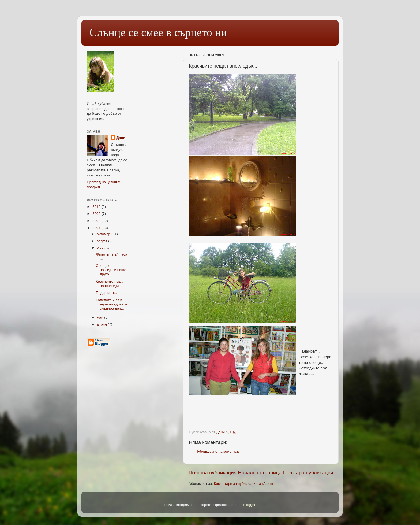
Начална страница (260, 473)
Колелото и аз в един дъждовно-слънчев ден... (111, 304)
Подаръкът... (106, 293)
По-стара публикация (308, 473)
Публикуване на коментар (217, 451)
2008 (97, 221)
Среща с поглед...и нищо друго (111, 270)
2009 (97, 214)
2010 (97, 207)
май (100, 317)
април (102, 324)
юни (101, 248)
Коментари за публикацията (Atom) (243, 484)
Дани (121, 138)
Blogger (249, 505)
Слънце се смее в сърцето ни (158, 32)
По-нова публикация (213, 473)
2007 (97, 228)
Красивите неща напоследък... (110, 284)
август (102, 241)
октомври (105, 234)
